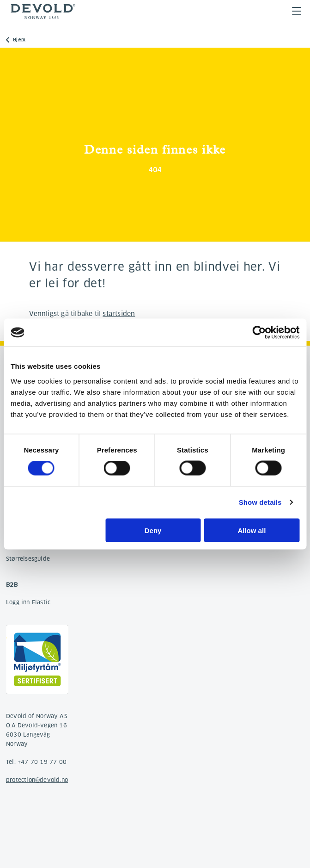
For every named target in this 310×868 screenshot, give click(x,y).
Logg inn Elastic (28, 602)
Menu (297, 11)
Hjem (19, 40)
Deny (153, 530)
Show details (260, 502)
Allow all (252, 530)
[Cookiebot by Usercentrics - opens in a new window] (259, 333)
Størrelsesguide (28, 559)
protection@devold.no (37, 780)
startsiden (119, 314)
